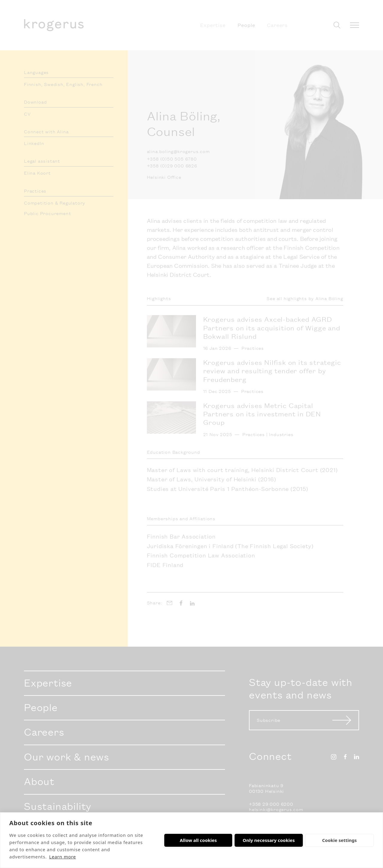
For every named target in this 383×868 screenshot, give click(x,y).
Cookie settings (339, 840)
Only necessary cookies (269, 840)
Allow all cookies (198, 840)
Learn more (63, 857)
